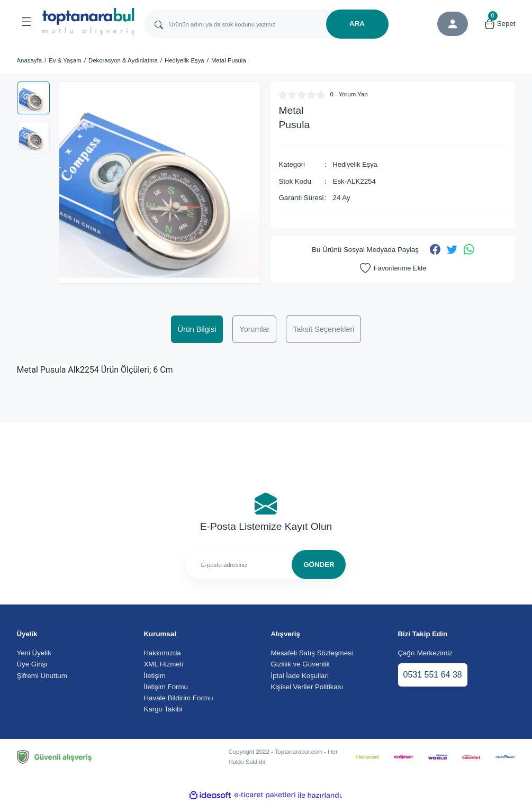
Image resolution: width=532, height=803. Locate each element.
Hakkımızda (163, 653)
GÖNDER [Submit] (319, 565)
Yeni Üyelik (34, 653)
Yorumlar (254, 329)
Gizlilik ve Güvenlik (301, 664)
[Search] (266, 24)
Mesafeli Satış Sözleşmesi (312, 653)
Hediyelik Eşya (356, 164)
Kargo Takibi (163, 709)
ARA (357, 24)
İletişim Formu (166, 687)
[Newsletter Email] (266, 565)
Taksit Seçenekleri (323, 329)
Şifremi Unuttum (42, 676)
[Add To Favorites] (393, 268)
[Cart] (500, 24)
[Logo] (88, 21)
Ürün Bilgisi (197, 329)
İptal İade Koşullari (300, 676)
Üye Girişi (32, 664)
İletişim (155, 676)
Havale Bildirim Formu (179, 698)
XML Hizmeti (164, 664)
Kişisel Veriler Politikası (307, 687)
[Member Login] (453, 24)
